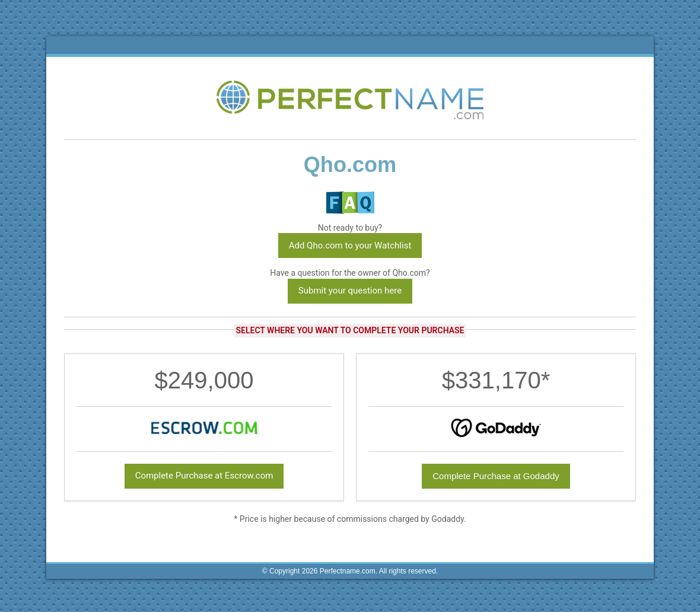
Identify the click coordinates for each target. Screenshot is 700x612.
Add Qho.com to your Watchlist (350, 246)
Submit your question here (350, 291)
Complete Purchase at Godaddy (496, 476)
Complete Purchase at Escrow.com (204, 476)
